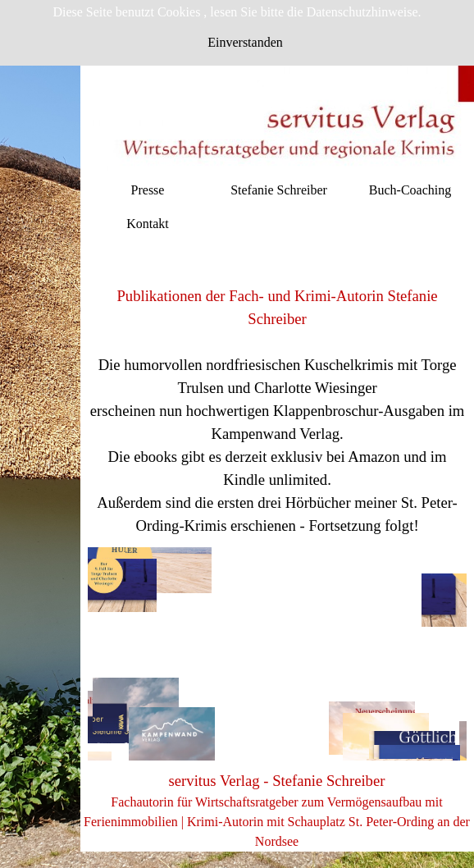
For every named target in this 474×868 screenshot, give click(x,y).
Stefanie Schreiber (279, 190)
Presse (148, 190)
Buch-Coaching (410, 190)
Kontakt (148, 224)
